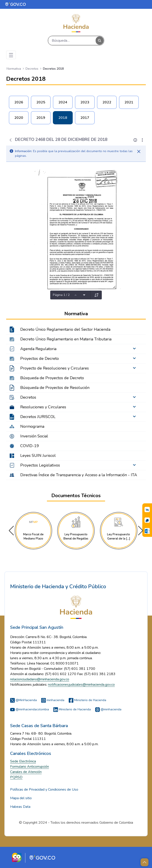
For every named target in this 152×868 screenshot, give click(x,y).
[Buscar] (72, 41)
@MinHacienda (23, 700)
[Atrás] (11, 140)
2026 (19, 102)
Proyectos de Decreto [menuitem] (40, 358)
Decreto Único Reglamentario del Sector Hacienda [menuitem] (65, 329)
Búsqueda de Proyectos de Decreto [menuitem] (52, 378)
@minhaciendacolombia (30, 709)
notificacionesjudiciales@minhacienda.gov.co (81, 685)
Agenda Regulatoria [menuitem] (38, 349)
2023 (85, 102)
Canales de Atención (26, 772)
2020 (19, 118)
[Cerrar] (139, 151)
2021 (129, 102)
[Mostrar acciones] (142, 140)
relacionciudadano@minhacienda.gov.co (40, 679)
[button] (141, 531)
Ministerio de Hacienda (87, 700)
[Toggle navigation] (11, 55)
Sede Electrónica (23, 761)
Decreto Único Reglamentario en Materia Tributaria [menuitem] (66, 339)
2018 (63, 118)
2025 (41, 102)
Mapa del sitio (21, 798)
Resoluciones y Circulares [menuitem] (43, 407)
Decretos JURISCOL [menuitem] (38, 417)
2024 (63, 102)
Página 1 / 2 (61, 295)
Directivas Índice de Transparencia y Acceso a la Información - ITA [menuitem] (79, 475)
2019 (41, 118)
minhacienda (53, 700)
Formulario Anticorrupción (30, 767)
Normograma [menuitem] (32, 426)
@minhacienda (108, 709)
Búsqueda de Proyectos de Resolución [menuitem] (55, 388)
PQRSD (16, 777)
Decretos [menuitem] (28, 397)
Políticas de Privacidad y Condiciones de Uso (44, 790)
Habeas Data (20, 807)
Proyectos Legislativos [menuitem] (40, 465)
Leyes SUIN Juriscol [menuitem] (38, 455)
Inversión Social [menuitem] (34, 436)
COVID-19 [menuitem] (30, 446)
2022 (107, 102)
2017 (85, 118)
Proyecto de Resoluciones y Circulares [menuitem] (55, 368)
